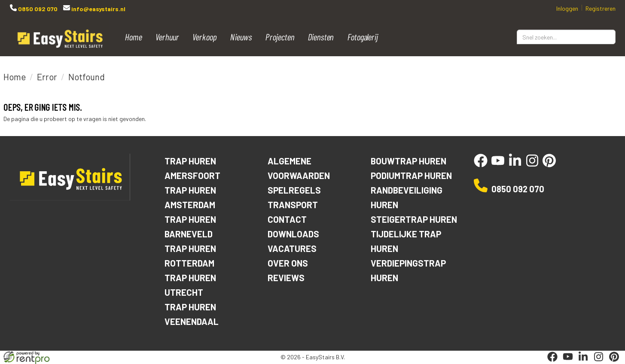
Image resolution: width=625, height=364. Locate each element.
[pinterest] (549, 165)
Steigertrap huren (414, 219)
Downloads (294, 234)
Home (134, 37)
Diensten (321, 37)
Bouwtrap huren (409, 161)
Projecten (280, 37)
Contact (287, 219)
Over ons (288, 263)
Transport (293, 205)
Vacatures (292, 248)
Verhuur (167, 37)
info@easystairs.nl (98, 9)
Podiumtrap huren (412, 175)
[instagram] (532, 165)
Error (47, 77)
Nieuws (241, 37)
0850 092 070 (37, 9)
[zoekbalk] (566, 37)
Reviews (286, 278)
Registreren (601, 8)
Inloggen (567, 8)
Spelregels (294, 190)
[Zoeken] (605, 37)
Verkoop (205, 37)
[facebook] (481, 165)
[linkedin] (515, 165)
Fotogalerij (363, 37)
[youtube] (498, 165)
